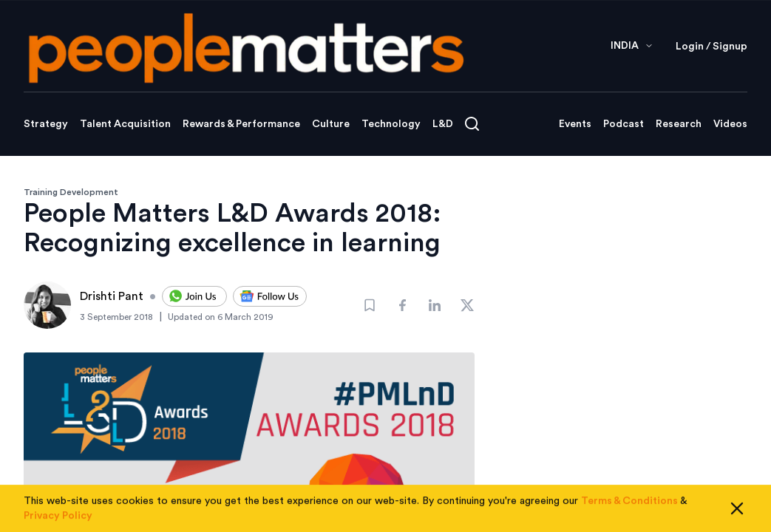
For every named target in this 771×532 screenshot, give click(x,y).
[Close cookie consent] (737, 513)
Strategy (46, 124)
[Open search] (472, 124)
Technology (391, 124)
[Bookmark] (370, 305)
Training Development (71, 192)
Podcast (624, 124)
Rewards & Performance (241, 124)
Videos (730, 124)
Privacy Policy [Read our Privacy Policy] (58, 520)
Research (679, 124)
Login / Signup (711, 47)
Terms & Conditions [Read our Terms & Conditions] (629, 505)
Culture (331, 124)
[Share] (402, 305)
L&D (443, 124)
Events (575, 124)
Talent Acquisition (125, 124)
